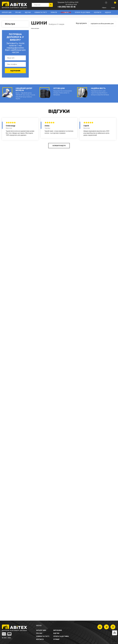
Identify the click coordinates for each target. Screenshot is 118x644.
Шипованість (10, 436)
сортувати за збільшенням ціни (102, 24)
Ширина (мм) (10, 300)
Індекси (108, 12)
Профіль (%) (10, 348)
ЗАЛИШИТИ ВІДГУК (59, 611)
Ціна (7, 419)
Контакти (98, 12)
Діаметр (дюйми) (12, 379)
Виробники (9, 30)
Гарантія (54, 12)
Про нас (18, 12)
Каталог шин (7, 12)
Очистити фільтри (15, 489)
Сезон (7, 400)
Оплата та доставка (82, 12)
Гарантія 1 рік (66, 12)
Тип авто (9, 463)
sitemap (56, 639)
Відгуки (28, 12)
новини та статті (41, 12)
